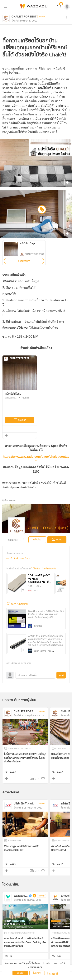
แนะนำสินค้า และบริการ (18, 558)
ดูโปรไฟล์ (37, 540)
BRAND (64, 528)
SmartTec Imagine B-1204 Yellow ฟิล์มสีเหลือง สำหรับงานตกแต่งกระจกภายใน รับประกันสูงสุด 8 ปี (46, 614)
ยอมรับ (20, 973)
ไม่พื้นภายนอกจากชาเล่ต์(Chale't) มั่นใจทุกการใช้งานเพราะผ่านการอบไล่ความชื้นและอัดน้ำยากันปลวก (25, 758)
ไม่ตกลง (37, 973)
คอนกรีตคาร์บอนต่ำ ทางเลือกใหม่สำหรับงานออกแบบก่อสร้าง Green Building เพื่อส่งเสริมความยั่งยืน (25, 942)
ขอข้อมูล (20, 420)
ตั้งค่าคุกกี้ (52, 974)
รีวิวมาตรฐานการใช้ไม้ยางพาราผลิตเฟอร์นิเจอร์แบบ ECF (22, 848)
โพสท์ (61, 675)
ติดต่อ (57, 540)
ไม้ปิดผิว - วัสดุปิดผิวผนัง (44, 569)
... (22, 540)
